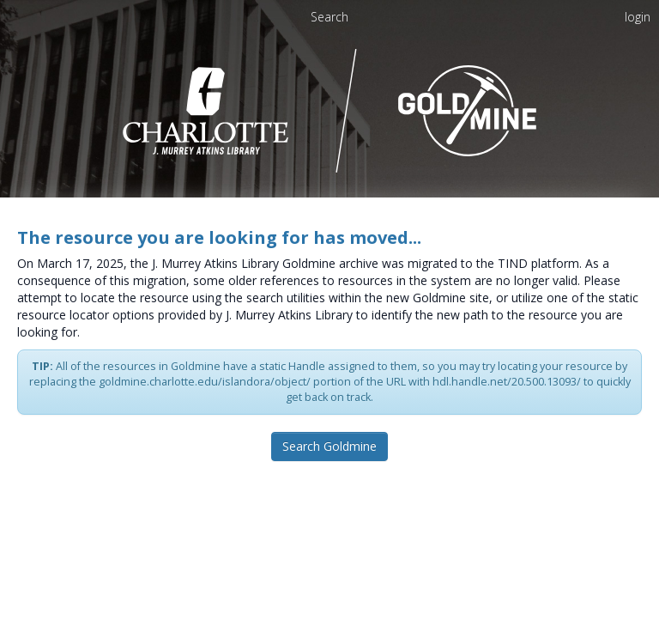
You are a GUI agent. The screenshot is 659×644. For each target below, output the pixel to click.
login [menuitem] (638, 17)
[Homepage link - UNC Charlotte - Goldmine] (330, 109)
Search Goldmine (329, 446)
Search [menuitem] (329, 17)
